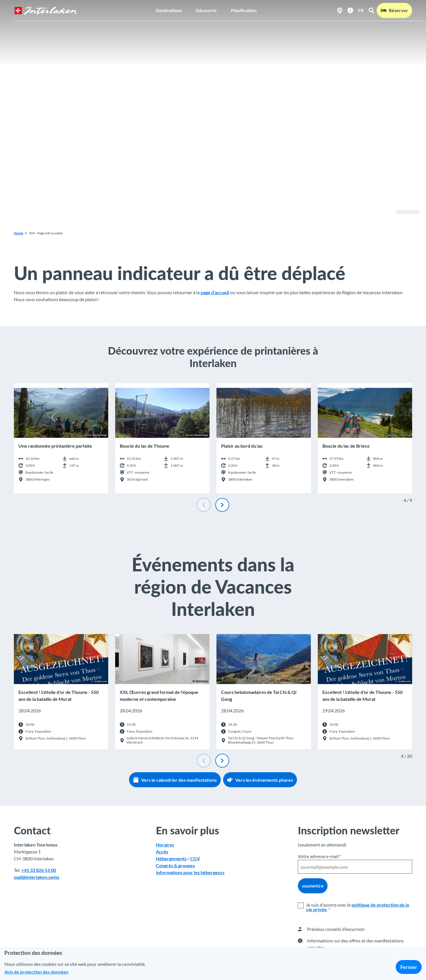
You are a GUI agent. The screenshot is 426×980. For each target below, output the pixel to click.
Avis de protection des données (36, 972)
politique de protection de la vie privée (357, 907)
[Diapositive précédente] (204, 505)
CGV (195, 858)
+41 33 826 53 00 (39, 870)
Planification (244, 10)
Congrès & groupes (175, 865)
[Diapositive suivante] (222, 505)
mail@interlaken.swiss (37, 877)
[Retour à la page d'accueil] (46, 11)
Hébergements (171, 858)
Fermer (409, 967)
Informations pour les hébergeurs (190, 872)
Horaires (165, 845)
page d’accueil (215, 292)
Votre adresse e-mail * (319, 856)
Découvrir (206, 10)
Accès (162, 852)
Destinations (169, 10)
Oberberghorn (405, 211)
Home (18, 233)
